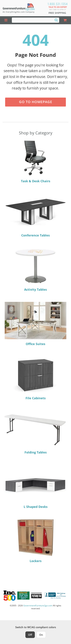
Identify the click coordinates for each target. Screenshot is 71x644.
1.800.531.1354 (58, 4)
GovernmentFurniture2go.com (38, 606)
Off (30, 635)
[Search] (56, 20)
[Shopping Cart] (65, 20)
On (41, 635)
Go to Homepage (36, 102)
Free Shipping (57, 13)
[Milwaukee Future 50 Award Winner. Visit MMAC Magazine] (36, 595)
